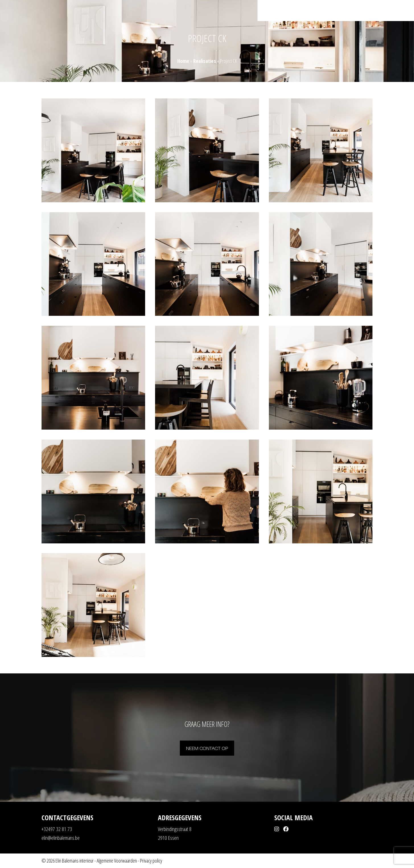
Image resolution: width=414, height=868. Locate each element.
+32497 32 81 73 (57, 829)
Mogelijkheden (317, 11)
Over (346, 11)
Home (268, 11)
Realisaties (289, 11)
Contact (379, 11)
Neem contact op (207, 748)
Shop (361, 11)
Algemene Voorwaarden (117, 861)
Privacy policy (151, 861)
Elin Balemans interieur (75, 861)
